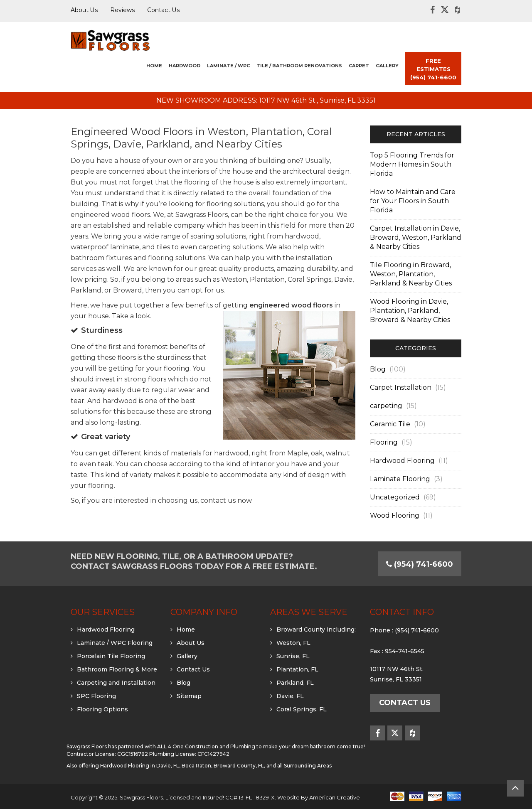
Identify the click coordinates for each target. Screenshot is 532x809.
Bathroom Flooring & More (117, 669)
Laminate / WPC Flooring (115, 643)
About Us (191, 643)
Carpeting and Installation (116, 683)
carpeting (386, 406)
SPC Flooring (96, 696)
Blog (378, 369)
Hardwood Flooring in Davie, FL (140, 766)
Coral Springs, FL (302, 709)
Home (186, 629)
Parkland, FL (295, 683)
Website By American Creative (319, 797)
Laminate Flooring (400, 479)
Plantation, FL (297, 669)
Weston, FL (293, 643)
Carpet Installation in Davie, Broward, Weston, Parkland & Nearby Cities (416, 237)
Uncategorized (395, 497)
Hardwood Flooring (402, 461)
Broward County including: (316, 629)
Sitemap (189, 696)
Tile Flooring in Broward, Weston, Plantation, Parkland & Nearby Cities (411, 274)
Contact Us (193, 669)
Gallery (187, 656)
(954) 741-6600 (417, 630)
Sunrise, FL (293, 656)
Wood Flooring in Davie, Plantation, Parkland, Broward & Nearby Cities (410, 311)
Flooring (384, 442)
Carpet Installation (401, 387)
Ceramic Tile (390, 424)
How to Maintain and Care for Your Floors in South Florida (413, 201)
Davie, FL (290, 696)
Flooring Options (102, 709)
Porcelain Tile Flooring (111, 656)
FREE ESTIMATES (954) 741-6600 (433, 69)
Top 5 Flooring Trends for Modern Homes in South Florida (412, 164)
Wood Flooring (395, 515)
